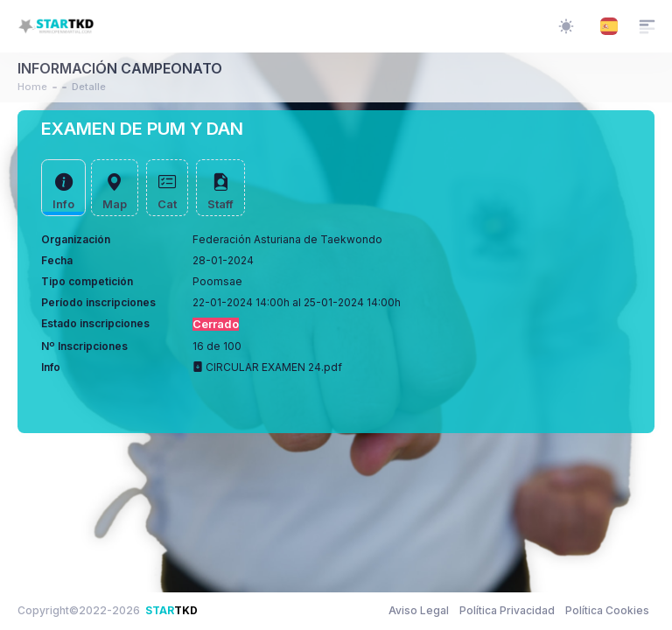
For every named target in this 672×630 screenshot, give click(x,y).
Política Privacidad (507, 610)
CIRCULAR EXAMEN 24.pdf (267, 367)
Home (32, 87)
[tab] (63, 188)
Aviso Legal (419, 610)
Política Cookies (607, 610)
